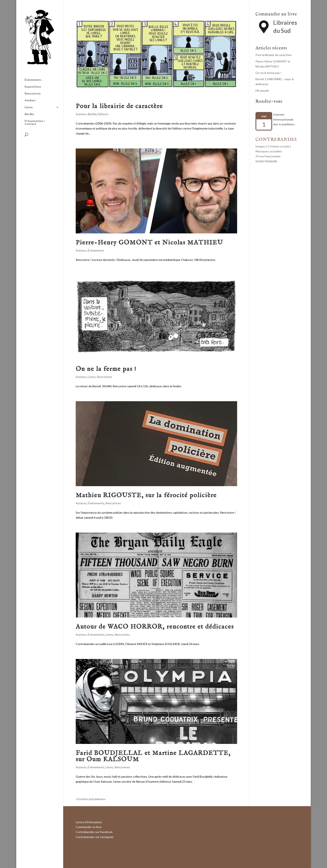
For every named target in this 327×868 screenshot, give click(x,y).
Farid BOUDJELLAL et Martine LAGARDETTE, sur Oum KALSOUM (153, 756)
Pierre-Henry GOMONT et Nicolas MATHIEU (149, 243)
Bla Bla (29, 114)
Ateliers (30, 100)
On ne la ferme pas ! (106, 369)
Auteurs (81, 114)
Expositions (33, 87)
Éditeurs (103, 114)
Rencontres (33, 94)
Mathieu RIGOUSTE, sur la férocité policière (146, 496)
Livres (29, 107)
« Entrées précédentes (91, 799)
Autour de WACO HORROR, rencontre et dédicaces (155, 627)
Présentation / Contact (35, 123)
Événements (33, 80)
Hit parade (262, 90)
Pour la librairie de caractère (119, 106)
